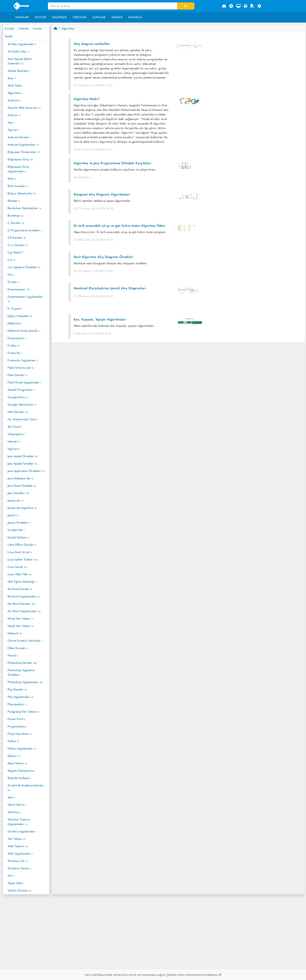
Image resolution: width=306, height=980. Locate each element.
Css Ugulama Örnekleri (24, 267)
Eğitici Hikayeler (20, 316)
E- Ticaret (15, 309)
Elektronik (15, 323)
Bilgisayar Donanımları (24, 152)
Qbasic (14, 756)
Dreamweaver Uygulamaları (25, 299)
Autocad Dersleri (19, 137)
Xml (11, 876)
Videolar (80, 17)
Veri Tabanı (16, 839)
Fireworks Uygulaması (23, 360)
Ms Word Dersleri (21, 604)
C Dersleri (16, 223)
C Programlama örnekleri (25, 230)
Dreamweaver (19, 289)
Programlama (17, 726)
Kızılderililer (16, 530)
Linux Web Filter (20, 574)
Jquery (13, 515)
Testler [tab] (9, 36)
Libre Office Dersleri (22, 545)
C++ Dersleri (18, 245)
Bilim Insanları (18, 186)
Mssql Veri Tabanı (20, 618)
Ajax (12, 78)
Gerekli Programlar (21, 390)
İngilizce (14, 449)
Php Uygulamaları (20, 697)
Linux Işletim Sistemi (23, 559)
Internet (14, 441)
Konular (22, 17)
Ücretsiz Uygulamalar (22, 831)
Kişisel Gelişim (18, 537)
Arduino (14, 115)
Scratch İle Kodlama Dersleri (26, 788)
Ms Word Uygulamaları (24, 611)
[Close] (220, 975)
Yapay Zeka (16, 883)
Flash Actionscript (21, 368)
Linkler (117, 17)
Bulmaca (135, 17)
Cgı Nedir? (16, 252)
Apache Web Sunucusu (24, 108)
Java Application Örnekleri (26, 471)
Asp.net (13, 130)
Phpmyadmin (17, 704)
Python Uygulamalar (22, 748)
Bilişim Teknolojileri (22, 193)
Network (15, 633)
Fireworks (15, 353)
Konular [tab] (10, 28)
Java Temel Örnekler (22, 486)
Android (14, 100)
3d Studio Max (18, 51)
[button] (261, 6)
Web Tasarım (18, 846)
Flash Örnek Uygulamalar (24, 382)
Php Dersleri (17, 689)
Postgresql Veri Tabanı (24, 712)
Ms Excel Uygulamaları (24, 596)
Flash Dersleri (17, 375)
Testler (40, 17)
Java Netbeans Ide (21, 478)
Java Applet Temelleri (22, 464)
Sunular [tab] (37, 28)
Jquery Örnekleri (19, 523)
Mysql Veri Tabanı (21, 626)
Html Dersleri (18, 412)
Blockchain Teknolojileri (24, 208)
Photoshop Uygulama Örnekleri (21, 672)
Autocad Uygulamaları (23, 145)
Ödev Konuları (18, 648)
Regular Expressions (22, 771)
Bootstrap (15, 215)
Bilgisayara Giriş (20, 159)
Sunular (99, 17)
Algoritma (15, 93)
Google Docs (18, 397)
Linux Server (17, 567)
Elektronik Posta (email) (24, 331)
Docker (13, 282)
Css (12, 260)
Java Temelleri (18, 493)
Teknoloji (14, 812)
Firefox (14, 345)
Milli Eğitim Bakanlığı (22, 582)
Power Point (16, 719)
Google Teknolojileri (22, 404)
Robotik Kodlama (20, 778)
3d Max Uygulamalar (22, 44)
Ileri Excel (15, 427)
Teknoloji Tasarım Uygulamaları (19, 822)
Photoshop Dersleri (22, 663)
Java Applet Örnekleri (23, 456)
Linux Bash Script (20, 552)
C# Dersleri (17, 238)
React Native (17, 763)
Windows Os (18, 861)
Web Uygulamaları (20, 853)
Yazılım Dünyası (19, 890)
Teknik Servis (17, 805)
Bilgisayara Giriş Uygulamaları (18, 169)
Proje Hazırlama (20, 734)
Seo (11, 797)
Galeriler (59, 17)
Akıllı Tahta (15, 86)
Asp (11, 122)
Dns (11, 275)
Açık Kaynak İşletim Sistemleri (20, 61)
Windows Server (19, 868)
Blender (14, 201)
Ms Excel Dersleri (20, 589)
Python (13, 741)
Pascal (13, 655)
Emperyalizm (17, 338)
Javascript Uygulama (22, 508)
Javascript (16, 500)
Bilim (12, 179)
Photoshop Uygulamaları (25, 682)
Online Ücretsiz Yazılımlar (25, 641)
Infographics (17, 434)
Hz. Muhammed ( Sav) (23, 419)
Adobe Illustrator (19, 71)
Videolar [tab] (24, 28)
